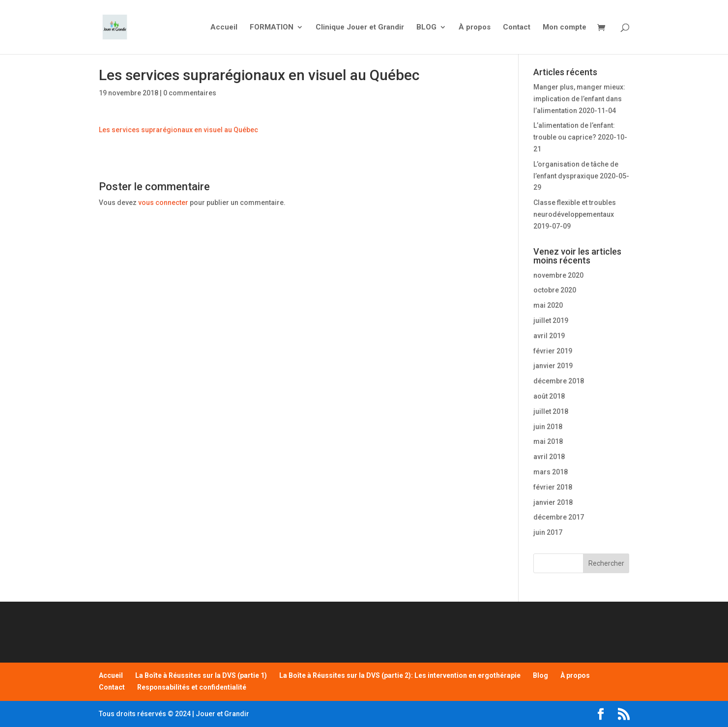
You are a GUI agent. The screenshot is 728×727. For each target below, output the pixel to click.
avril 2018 (549, 457)
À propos (475, 28)
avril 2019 (549, 336)
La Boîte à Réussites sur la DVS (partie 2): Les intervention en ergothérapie (400, 675)
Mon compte (565, 28)
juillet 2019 (551, 320)
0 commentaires (190, 93)
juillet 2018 (551, 411)
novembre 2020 (558, 275)
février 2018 (553, 487)
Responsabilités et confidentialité (192, 687)
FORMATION (272, 28)
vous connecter (163, 203)
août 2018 (549, 396)
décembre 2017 (559, 517)
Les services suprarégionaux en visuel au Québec (178, 130)
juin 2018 (548, 427)
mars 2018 (551, 472)
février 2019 (553, 351)
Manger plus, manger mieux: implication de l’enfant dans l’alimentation (579, 99)
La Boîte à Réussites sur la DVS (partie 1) (201, 675)
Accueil (224, 28)
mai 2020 (548, 305)
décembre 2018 (559, 381)
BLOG (426, 28)
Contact (517, 28)
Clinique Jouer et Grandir (360, 28)
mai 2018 (548, 441)
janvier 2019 (553, 366)
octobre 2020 (555, 290)
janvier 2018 (553, 502)
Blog (540, 675)
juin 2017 (548, 532)
